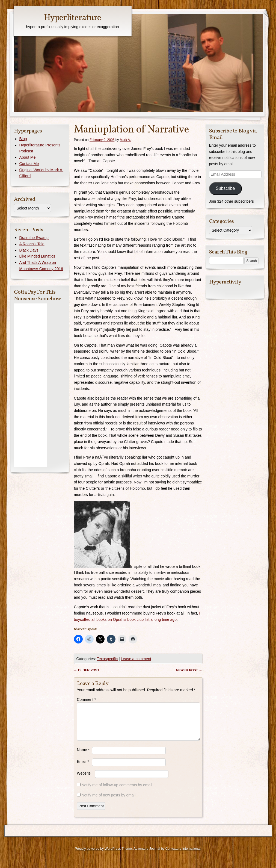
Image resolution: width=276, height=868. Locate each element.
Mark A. (125, 140)
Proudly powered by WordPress (98, 855)
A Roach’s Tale (32, 244)
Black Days (29, 250)
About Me (28, 157)
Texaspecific (107, 659)
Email (83, 768)
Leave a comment (136, 659)
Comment (87, 699)
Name (83, 756)
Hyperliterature (72, 18)
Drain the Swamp (34, 238)
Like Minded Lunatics (37, 256)
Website (84, 780)
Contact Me (29, 164)
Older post (87, 670)
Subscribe (225, 188)
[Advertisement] (30, 385)
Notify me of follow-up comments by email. (117, 792)
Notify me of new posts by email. (109, 802)
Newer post (189, 670)
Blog (23, 139)
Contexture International (183, 855)
